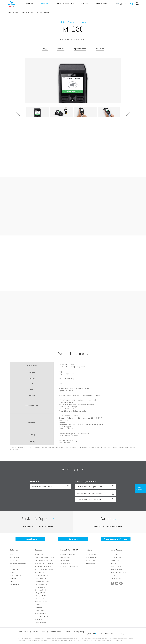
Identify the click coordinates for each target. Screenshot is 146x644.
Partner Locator (90, 560)
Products (16, 12)
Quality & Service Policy (68, 554)
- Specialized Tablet (41, 599)
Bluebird (98, 634)
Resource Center (55, 632)
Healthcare (14, 578)
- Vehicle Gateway (41, 622)
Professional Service (16, 575)
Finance (13, 572)
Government (14, 569)
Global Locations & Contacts (119, 572)
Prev (18, 112)
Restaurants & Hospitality (18, 563)
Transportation (15, 557)
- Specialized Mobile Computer (45, 569)
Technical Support (66, 563)
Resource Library (116, 566)
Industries (14, 550)
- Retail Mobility (40, 611)
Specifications (80, 49)
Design (45, 49)
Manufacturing (15, 584)
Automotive (39, 620)
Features (61, 49)
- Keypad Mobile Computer (44, 566)
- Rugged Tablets (40, 593)
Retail (12, 554)
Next (128, 112)
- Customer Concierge (42, 617)
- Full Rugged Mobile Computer (45, 557)
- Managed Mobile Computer (44, 563)
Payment (13, 581)
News (44, 632)
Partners (89, 550)
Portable (39, 12)
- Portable (38, 605)
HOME (9, 12)
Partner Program (91, 554)
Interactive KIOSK (41, 614)
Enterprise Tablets (41, 590)
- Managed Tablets (41, 596)
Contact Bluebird (116, 578)
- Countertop (39, 608)
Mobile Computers (41, 554)
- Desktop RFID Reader (42, 581)
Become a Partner (91, 557)
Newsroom (114, 563)
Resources (100, 49)
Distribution (14, 560)
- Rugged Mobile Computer (44, 560)
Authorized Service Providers (69, 566)
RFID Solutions (40, 572)
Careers (113, 575)
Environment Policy (116, 557)
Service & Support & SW (69, 550)
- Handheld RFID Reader (43, 575)
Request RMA (65, 560)
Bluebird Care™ (65, 557)
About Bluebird (116, 550)
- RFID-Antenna (40, 587)
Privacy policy (79, 632)
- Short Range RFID (41, 584)
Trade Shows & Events (118, 569)
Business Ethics (116, 560)
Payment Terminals (28, 12)
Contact (67, 632)
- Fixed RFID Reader (41, 578)
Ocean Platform (90, 563)
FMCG (12, 566)
